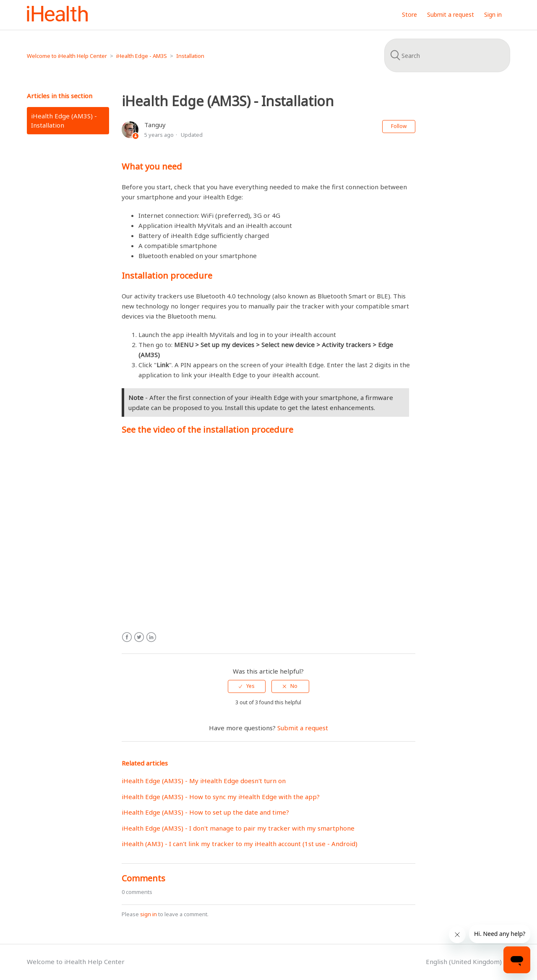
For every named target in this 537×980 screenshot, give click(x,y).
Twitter (139, 637)
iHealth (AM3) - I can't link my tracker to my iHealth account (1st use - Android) (240, 844)
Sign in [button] (493, 14)
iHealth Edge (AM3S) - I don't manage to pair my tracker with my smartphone (238, 828)
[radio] (247, 686)
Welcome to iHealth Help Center (67, 56)
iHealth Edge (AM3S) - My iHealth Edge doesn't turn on (204, 781)
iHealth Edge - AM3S (142, 56)
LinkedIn (151, 637)
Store (409, 14)
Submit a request (451, 14)
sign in (149, 914)
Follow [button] (399, 126)
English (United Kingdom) (465, 962)
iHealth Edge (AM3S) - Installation (64, 121)
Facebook (127, 637)
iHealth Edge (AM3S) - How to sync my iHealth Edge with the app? (221, 797)
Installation (190, 56)
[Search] (447, 55)
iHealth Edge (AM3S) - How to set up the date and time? (205, 812)
